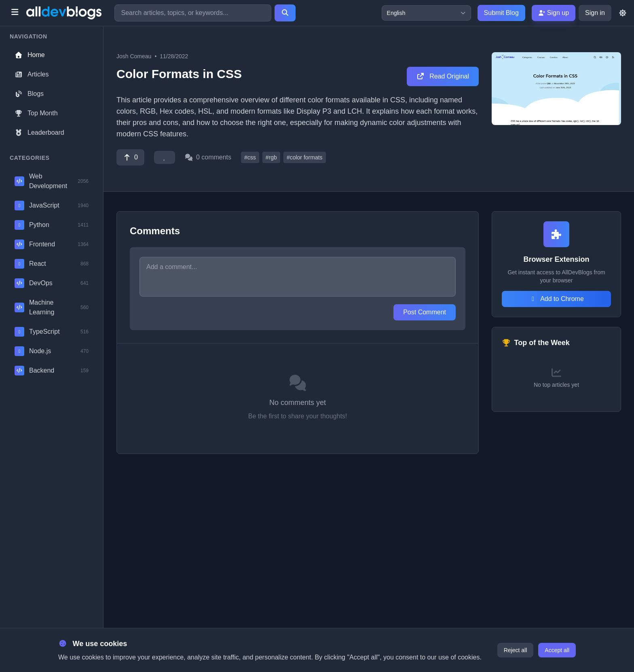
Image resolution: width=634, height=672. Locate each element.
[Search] (285, 13)
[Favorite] (165, 157)
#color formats (305, 157)
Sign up (554, 13)
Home (30, 55)
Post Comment (425, 312)
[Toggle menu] (15, 13)
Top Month (36, 113)
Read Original (443, 76)
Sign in (595, 13)
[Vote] (130, 157)
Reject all (516, 650)
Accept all (557, 650)
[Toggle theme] (623, 13)
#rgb (271, 157)
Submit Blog (501, 13)
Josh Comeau (134, 56)
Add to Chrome (556, 299)
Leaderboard (39, 132)
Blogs (29, 94)
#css (250, 157)
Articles (32, 74)
